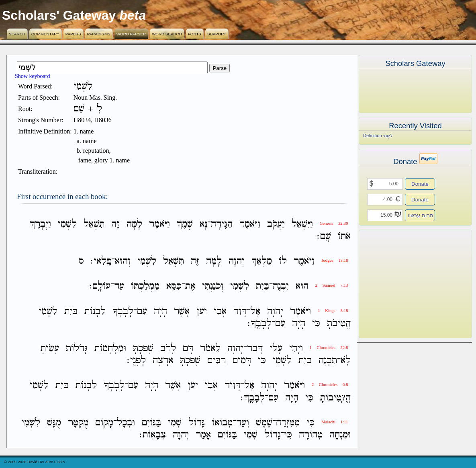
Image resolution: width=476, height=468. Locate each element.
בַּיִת (263, 286)
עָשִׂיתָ (50, 348)
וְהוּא (123, 261)
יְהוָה (237, 261)
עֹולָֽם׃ (100, 286)
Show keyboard (33, 76)
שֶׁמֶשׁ (264, 423)
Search (17, 34)
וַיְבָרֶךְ (40, 224)
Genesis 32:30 (334, 223)
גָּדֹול (197, 423)
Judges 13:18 (335, 260)
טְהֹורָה (311, 435)
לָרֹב (168, 348)
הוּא (302, 286)
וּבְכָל (126, 423)
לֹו (283, 261)
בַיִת (305, 360)
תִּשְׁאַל (94, 224)
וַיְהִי (296, 348)
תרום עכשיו (421, 215)
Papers (73, 34)
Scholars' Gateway (59, 15)
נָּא (203, 224)
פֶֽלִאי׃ (101, 261)
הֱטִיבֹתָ (339, 323)
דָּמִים (242, 360)
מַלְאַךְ (262, 261)
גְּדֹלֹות (77, 348)
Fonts (195, 34)
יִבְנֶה (281, 286)
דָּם (188, 348)
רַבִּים (217, 360)
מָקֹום (104, 423)
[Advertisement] (403, 284)
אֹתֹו (344, 236)
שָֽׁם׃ (324, 236)
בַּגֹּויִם (151, 423)
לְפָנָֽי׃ (136, 360)
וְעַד (243, 423)
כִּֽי (288, 435)
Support (217, 34)
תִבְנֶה (328, 360)
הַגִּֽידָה (222, 224)
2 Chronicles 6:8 (330, 385)
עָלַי (276, 348)
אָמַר (203, 435)
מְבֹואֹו (222, 423)
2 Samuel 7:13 (332, 285)
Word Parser (131, 34)
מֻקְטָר (78, 423)
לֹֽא (346, 360)
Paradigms (99, 34)
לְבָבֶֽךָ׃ (259, 323)
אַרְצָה (163, 360)
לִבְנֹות (95, 311)
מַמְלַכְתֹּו (145, 286)
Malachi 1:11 (335, 422)
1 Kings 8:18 (333, 311)
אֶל (255, 311)
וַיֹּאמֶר (250, 224)
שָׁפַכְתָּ (143, 348)
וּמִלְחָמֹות (110, 348)
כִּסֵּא (174, 286)
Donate (420, 184)
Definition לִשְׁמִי (378, 135)
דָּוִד (240, 311)
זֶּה (115, 224)
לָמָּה (134, 224)
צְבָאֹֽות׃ (153, 435)
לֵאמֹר (210, 348)
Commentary (45, 34)
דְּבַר (255, 348)
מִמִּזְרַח (288, 423)
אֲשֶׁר (182, 311)
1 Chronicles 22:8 (329, 348)
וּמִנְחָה (340, 435)
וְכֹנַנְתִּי (213, 286)
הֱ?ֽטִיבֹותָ (335, 398)
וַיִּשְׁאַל (302, 224)
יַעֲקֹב (276, 224)
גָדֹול (272, 435)
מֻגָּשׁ (54, 423)
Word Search (167, 34)
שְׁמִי (175, 423)
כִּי (316, 323)
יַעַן (202, 311)
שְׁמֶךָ (185, 224)
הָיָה (160, 311)
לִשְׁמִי (67, 224)
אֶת (190, 286)
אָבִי (220, 311)
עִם (142, 311)
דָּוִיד (233, 386)
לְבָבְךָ (123, 311)
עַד (119, 286)
